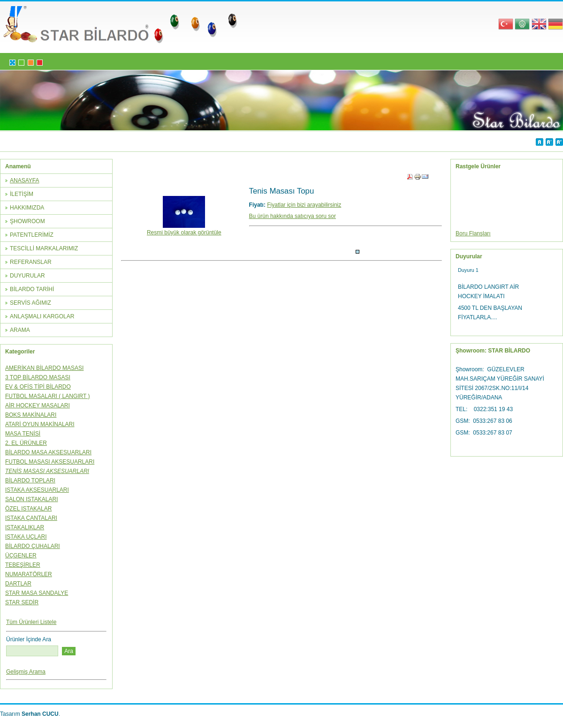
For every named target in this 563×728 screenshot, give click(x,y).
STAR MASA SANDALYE (37, 593)
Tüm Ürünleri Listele (31, 622)
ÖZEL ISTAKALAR (28, 509)
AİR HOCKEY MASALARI (38, 405)
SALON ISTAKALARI (31, 499)
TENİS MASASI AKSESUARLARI (47, 471)
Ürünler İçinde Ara (29, 639)
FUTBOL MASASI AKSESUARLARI (50, 462)
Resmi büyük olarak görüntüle (184, 229)
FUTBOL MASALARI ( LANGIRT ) (47, 396)
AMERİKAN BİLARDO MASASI (44, 368)
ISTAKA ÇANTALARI (31, 518)
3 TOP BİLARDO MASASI (38, 377)
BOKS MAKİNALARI (31, 415)
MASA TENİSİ (23, 434)
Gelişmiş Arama (26, 672)
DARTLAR (18, 584)
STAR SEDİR (22, 602)
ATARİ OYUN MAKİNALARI (40, 424)
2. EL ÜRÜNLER (26, 443)
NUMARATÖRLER (29, 574)
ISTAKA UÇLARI (26, 537)
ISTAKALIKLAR (25, 527)
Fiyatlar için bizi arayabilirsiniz (304, 205)
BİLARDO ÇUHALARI (33, 546)
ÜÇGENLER (21, 555)
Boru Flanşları (473, 234)
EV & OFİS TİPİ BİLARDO (38, 387)
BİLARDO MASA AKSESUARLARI (48, 452)
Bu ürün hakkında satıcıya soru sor (293, 216)
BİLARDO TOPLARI (30, 480)
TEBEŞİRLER (23, 565)
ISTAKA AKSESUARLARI (37, 490)
